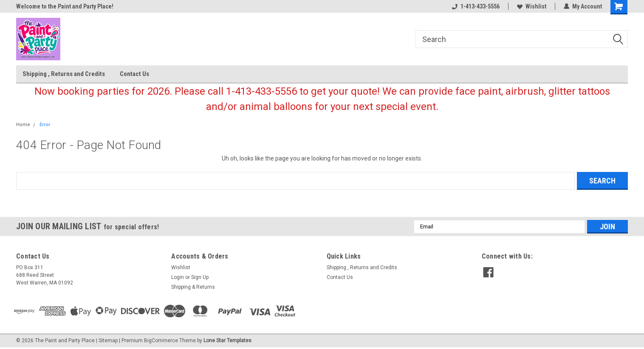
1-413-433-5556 (476, 6)
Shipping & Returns (193, 287)
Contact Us (134, 74)
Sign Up (200, 277)
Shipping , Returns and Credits (64, 74)
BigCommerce (161, 341)
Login (178, 277)
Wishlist (532, 6)
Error (45, 125)
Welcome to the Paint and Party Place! (65, 6)
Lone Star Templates (227, 341)
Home (23, 125)
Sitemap (108, 341)
